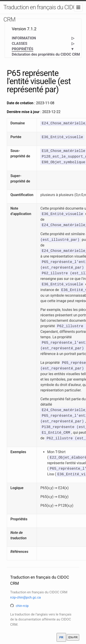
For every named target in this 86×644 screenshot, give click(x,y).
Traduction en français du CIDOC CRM (42, 13)
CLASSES (20, 44)
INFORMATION (24, 38)
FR (61, 637)
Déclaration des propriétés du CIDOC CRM (46, 54)
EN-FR (73, 637)
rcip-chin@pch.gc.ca (25, 597)
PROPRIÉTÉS (23, 49)
